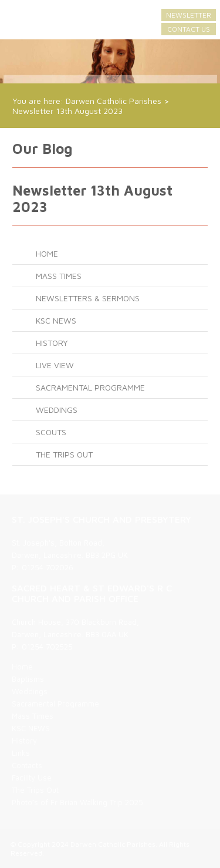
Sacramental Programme (90, 387)
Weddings (57, 410)
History (52, 343)
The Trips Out (64, 454)
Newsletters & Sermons (88, 298)
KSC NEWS (56, 320)
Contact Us (189, 29)
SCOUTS (51, 432)
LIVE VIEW (55, 365)
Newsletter (189, 15)
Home (47, 253)
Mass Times (59, 276)
